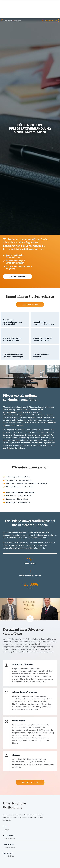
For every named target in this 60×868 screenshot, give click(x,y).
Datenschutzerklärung (20, 854)
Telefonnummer (9, 818)
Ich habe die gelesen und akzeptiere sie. (25, 854)
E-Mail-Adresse (9, 827)
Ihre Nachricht (8, 836)
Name (5, 809)
